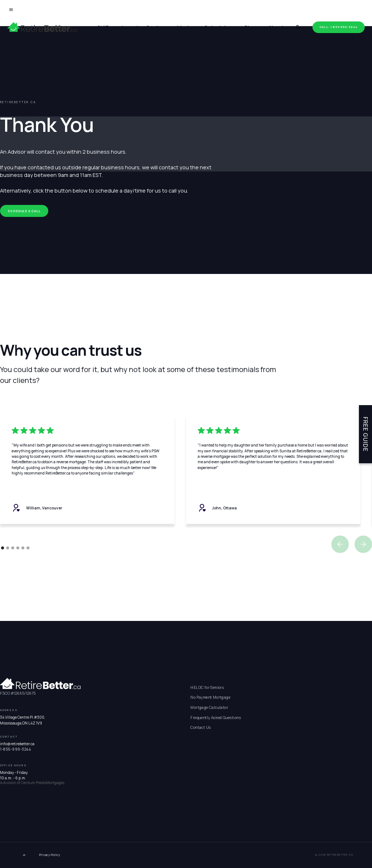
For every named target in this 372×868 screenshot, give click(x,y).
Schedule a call (24, 211)
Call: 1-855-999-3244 (338, 27)
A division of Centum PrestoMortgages (32, 783)
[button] (340, 544)
